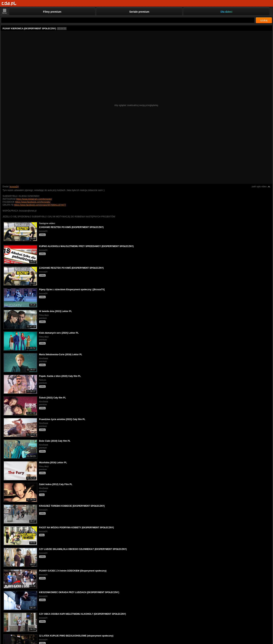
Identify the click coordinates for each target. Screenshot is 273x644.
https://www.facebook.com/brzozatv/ (33, 202)
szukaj (264, 20)
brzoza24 (14, 187)
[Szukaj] (128, 20)
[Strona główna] (9, 4)
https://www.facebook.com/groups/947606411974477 (40, 205)
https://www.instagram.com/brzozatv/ (34, 199)
